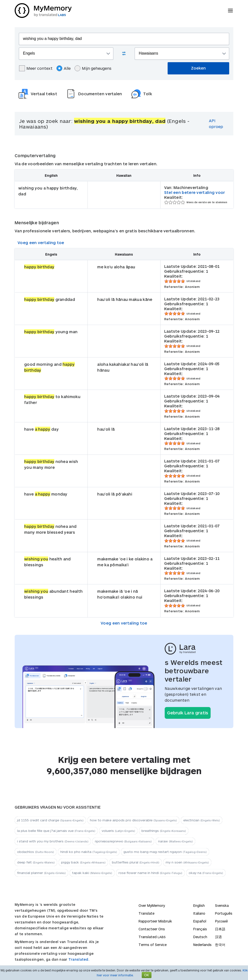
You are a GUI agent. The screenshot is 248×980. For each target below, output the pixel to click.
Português (224, 913)
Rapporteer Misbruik (155, 921)
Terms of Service (153, 945)
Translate (146, 913)
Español (200, 921)
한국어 (220, 945)
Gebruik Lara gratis (188, 713)
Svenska (222, 905)
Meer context (36, 68)
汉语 (218, 937)
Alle (64, 68)
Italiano (199, 913)
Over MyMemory (152, 905)
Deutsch (200, 937)
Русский (221, 921)
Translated (152, 937)
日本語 (220, 929)
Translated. (79, 959)
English (199, 905)
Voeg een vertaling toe (41, 242)
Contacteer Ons (152, 929)
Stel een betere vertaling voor (195, 192)
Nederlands (202, 945)
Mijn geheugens (93, 68)
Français (200, 929)
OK (147, 975)
